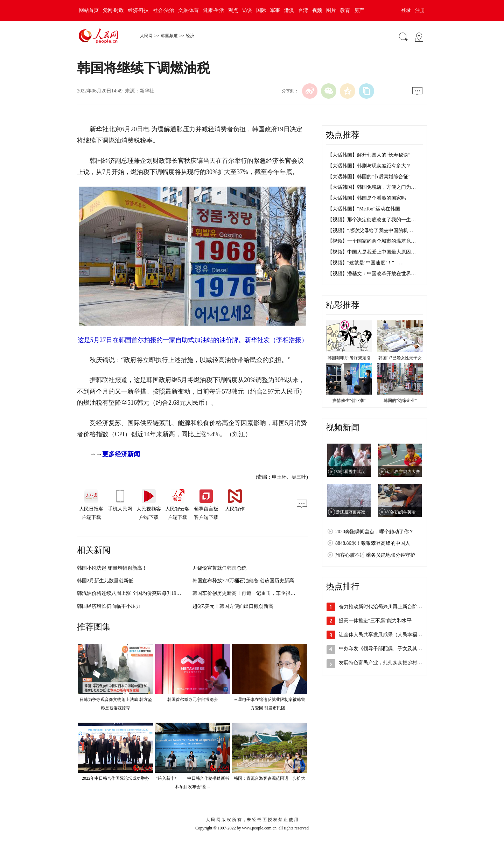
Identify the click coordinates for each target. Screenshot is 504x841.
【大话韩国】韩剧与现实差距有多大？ (369, 166)
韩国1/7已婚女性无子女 (400, 358)
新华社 (147, 91)
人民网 (146, 36)
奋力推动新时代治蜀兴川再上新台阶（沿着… (388, 607)
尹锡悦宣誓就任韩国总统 (219, 568)
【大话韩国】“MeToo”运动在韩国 (364, 209)
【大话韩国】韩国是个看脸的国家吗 (367, 198)
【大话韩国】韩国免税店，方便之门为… (372, 187)
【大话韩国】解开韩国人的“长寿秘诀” (369, 155)
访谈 (247, 10)
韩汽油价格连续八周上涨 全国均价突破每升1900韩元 (134, 593)
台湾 (303, 10)
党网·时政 (113, 10)
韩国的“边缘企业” (400, 401)
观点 (233, 10)
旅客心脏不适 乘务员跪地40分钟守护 (375, 555)
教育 (345, 10)
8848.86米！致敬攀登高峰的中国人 (373, 543)
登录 (406, 10)
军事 (275, 10)
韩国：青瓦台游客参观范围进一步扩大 (269, 778)
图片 (331, 10)
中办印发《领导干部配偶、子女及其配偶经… (388, 649)
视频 (317, 10)
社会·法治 (163, 10)
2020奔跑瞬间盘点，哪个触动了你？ (374, 532)
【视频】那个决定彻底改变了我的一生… (372, 220)
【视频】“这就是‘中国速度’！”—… (366, 263)
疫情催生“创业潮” (349, 401)
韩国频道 (169, 36)
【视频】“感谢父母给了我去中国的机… (370, 231)
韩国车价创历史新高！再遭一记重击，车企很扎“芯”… (251, 593)
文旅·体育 (189, 10)
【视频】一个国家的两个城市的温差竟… (372, 241)
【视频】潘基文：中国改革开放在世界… (372, 274)
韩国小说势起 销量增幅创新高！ (112, 568)
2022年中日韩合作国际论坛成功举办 (115, 778)
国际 (261, 10)
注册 (420, 10)
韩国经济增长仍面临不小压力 (109, 606)
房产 (359, 10)
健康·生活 (213, 10)
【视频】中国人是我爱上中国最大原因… (372, 252)
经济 (190, 36)
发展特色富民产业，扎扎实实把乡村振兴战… (388, 663)
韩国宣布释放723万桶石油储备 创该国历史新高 (243, 581)
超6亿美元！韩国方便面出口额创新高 (233, 606)
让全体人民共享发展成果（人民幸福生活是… (388, 635)
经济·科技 (139, 10)
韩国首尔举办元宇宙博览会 (192, 700)
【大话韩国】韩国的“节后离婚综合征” (369, 177)
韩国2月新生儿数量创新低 (105, 581)
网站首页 (89, 10)
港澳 (289, 10)
